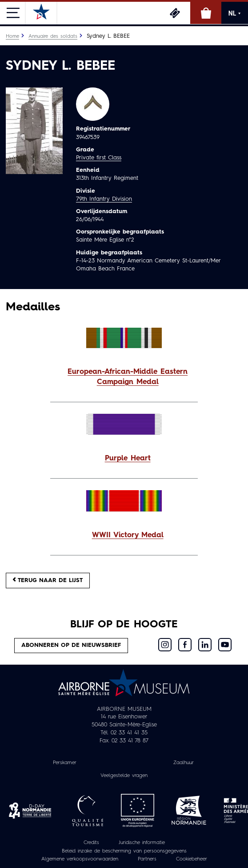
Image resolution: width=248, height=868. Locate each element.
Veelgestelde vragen (124, 776)
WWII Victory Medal (128, 535)
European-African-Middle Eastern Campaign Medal (128, 377)
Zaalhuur (184, 763)
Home (12, 36)
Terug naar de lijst (48, 580)
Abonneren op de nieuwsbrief (71, 645)
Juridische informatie (142, 843)
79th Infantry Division (104, 199)
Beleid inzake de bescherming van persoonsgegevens (124, 851)
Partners (147, 859)
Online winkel (206, 13)
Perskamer (65, 763)
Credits (91, 843)
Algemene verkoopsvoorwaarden (80, 859)
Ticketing (175, 13)
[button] (124, 377)
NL (235, 13)
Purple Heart (128, 459)
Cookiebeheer (192, 859)
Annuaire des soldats (53, 36)
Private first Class (99, 158)
